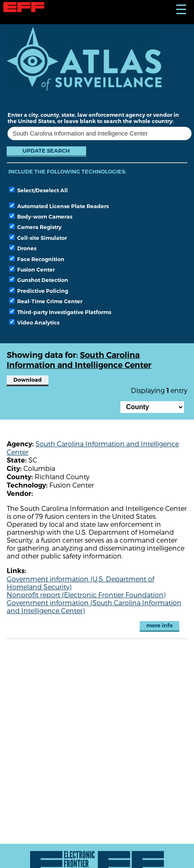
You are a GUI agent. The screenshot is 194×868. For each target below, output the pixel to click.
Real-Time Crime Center (46, 301)
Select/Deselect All (38, 190)
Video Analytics (34, 322)
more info (160, 625)
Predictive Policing (39, 291)
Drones (23, 248)
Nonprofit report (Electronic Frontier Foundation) (86, 595)
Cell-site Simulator (38, 238)
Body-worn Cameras (41, 216)
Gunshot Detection (39, 280)
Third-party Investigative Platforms (60, 312)
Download (28, 380)
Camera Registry (35, 227)
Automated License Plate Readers (59, 206)
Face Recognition (37, 259)
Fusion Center (32, 269)
